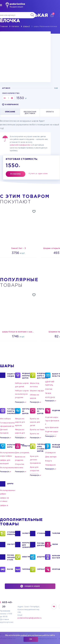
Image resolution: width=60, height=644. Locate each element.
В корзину (16, 174)
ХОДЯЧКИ (56, 411)
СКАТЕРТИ (11, 545)
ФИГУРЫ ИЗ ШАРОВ (26, 411)
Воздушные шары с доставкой (41, 376)
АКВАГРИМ (26, 557)
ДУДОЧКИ (41, 557)
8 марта (49, 461)
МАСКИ (10, 569)
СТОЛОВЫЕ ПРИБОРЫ (11, 534)
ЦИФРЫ (10, 484)
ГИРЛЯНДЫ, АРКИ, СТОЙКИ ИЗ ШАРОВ (41, 448)
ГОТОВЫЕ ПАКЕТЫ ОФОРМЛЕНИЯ (11, 411)
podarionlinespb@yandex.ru (21, 145)
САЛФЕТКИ (26, 534)
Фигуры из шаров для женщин (20, 433)
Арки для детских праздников (35, 460)
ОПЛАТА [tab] (50, 112)
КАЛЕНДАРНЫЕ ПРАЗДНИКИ (56, 446)
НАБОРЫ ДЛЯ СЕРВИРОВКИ (26, 545)
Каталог (15, 27)
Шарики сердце (37, 391)
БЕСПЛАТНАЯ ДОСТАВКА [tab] (30, 113)
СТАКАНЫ (41, 534)
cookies (24, 635)
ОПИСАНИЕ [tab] (10, 112)
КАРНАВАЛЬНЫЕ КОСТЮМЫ (56, 557)
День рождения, (22, 453)
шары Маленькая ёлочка (45, 27)
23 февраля (50, 453)
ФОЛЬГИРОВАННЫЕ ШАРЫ (11, 446)
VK (54, 607)
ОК (31, 639)
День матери (51, 457)
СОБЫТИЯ (26, 446)
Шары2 (26, 27)
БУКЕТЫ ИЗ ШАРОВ (41, 411)
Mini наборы (5, 419)
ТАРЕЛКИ (56, 534)
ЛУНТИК (49, 389)
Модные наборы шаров (26, 376)
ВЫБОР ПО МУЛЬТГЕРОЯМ (56, 375)
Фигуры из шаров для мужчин (20, 422)
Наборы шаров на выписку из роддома (22, 394)
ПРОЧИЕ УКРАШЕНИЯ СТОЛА (11, 557)
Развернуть (20, 402)
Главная (4, 27)
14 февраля (50, 465)
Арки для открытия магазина (34, 471)
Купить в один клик (38, 174)
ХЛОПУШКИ (56, 569)
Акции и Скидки (11, 375)
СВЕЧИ (55, 545)
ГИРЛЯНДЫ (26, 569)
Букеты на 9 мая (37, 429)
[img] (1, 5)
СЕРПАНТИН (41, 569)
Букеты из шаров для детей (35, 422)
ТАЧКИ (48, 393)
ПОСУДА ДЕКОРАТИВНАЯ (41, 545)
